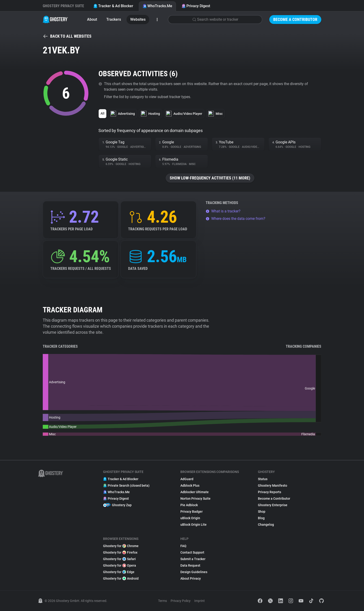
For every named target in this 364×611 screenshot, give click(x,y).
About (92, 19)
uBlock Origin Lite (193, 525)
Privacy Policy (181, 601)
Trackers (114, 19)
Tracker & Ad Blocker (113, 6)
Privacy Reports (270, 492)
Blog (261, 518)
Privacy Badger (192, 512)
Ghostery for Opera (120, 565)
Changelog (266, 525)
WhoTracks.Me (157, 6)
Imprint (200, 601)
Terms (162, 601)
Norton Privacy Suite (195, 499)
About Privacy (191, 578)
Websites (138, 19)
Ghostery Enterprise (273, 505)
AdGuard (187, 479)
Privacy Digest (196, 6)
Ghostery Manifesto (273, 485)
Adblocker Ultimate (195, 492)
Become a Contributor (295, 19)
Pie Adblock (189, 505)
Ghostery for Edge (119, 572)
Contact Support (192, 552)
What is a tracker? (223, 211)
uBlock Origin (190, 518)
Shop (262, 512)
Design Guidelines (194, 572)
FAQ (183, 546)
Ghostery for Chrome (121, 546)
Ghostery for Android (121, 578)
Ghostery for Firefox (120, 552)
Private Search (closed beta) (126, 485)
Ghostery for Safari (119, 559)
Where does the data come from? (236, 219)
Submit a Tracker (193, 559)
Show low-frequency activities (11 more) (210, 178)
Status (263, 479)
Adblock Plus (190, 485)
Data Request (190, 565)
